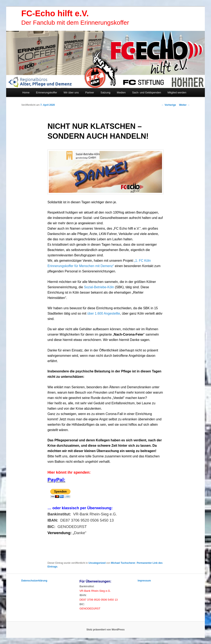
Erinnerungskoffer (47, 92)
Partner (90, 92)
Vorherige (169, 105)
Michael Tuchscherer (123, 563)
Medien (121, 92)
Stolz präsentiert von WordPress (105, 630)
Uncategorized (97, 563)
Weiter (184, 105)
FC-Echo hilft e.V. (55, 13)
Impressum (144, 581)
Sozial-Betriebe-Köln (99, 287)
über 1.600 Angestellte (104, 313)
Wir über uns (71, 92)
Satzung (105, 92)
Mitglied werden (177, 92)
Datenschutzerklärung (34, 581)
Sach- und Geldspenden (147, 92)
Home (26, 92)
